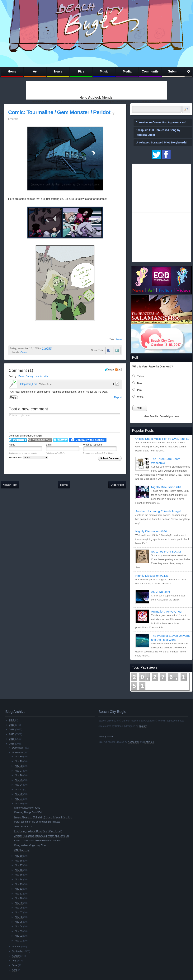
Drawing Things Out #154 (28, 812)
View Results (151, 416)
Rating (29, 376)
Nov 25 (19, 780)
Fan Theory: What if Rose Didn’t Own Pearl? (38, 831)
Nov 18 (19, 861)
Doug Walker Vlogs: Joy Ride (30, 845)
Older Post (117, 485)
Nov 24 (19, 785)
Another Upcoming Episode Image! (158, 511)
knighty (143, 726)
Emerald (119, 339)
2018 (12, 730)
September (18, 951)
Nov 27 (19, 771)
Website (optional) (93, 445)
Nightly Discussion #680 (151, 531)
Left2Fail (149, 742)
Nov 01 (19, 941)
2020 (12, 720)
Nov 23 (19, 790)
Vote (140, 408)
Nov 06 (19, 917)
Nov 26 (19, 775)
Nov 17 (19, 865)
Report (118, 397)
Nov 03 (19, 931)
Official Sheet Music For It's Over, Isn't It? (162, 439)
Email (49, 445)
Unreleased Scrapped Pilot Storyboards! (162, 142)
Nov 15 (19, 875)
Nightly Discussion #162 (27, 808)
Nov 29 (19, 761)
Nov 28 (19, 766)
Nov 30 (19, 757)
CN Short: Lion (22, 850)
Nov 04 (19, 926)
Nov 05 (19, 922)
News (58, 71)
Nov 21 (19, 799)
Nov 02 (19, 936)
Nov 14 (19, 880)
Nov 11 (19, 894)
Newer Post (10, 485)
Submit (173, 71)
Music (104, 71)
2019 (12, 725)
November (18, 753)
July (14, 961)
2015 (12, 744)
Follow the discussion (118, 370)
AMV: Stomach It (23, 827)
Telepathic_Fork (29, 384)
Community (150, 71)
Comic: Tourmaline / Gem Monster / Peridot (59, 112)
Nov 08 (19, 908)
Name (12, 445)
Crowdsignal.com (169, 416)
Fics (81, 71)
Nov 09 (19, 903)
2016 (12, 739)
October (16, 947)
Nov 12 (19, 889)
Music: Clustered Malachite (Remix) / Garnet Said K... (43, 817)
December (18, 748)
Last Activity (41, 376)
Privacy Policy (106, 737)
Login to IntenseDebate (18, 440)
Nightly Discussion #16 (166, 487)
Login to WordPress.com (40, 440)
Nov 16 (19, 870)
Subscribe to (28, 457)
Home (12, 71)
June (15, 965)
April (14, 970)
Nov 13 (19, 884)
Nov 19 (19, 856)
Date (21, 376)
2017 (12, 734)
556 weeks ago (46, 384)
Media (127, 71)
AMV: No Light (161, 592)
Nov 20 (19, 804)
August (16, 956)
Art (35, 71)
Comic (24, 352)
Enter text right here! (64, 423)
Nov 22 (19, 794)
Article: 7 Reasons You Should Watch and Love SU (42, 836)
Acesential (133, 742)
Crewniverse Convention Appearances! (161, 122)
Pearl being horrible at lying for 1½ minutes (37, 822)
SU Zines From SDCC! (166, 551)
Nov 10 (19, 898)
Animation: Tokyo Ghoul (167, 611)
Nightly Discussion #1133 (152, 576)
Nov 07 (19, 912)
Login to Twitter (60, 440)
